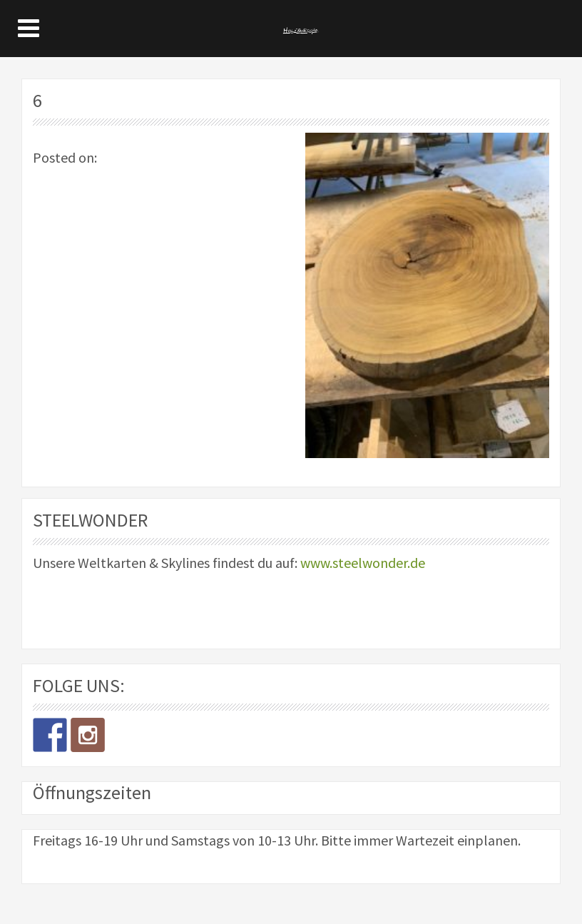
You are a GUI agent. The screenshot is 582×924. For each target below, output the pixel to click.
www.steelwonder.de (363, 563)
